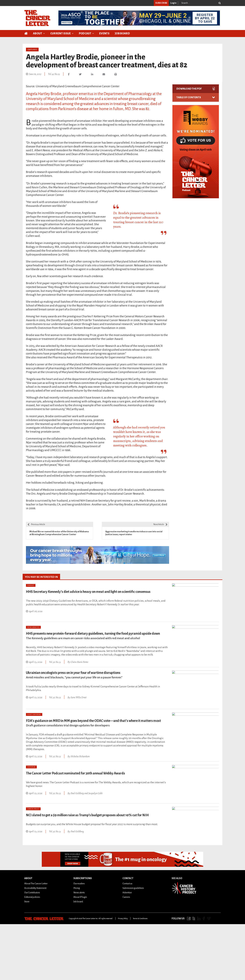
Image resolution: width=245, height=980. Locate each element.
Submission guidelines (133, 887)
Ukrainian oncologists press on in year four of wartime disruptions (74, 674)
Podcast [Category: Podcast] (31, 585)
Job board (78, 901)
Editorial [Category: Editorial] (31, 766)
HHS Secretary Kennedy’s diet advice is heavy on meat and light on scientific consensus (88, 592)
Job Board (122, 34)
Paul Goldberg (77, 792)
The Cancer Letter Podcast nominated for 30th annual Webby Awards (75, 772)
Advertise (127, 892)
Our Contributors (32, 892)
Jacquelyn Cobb (95, 792)
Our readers (79, 883)
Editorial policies (32, 896)
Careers (126, 896)
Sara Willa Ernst (79, 697)
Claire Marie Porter (79, 662)
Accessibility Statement (35, 887)
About (38, 34)
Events (104, 34)
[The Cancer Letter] (37, 18)
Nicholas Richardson (80, 756)
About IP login (80, 896)
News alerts (79, 892)
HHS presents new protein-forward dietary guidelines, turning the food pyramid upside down (93, 636)
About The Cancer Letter (36, 883)
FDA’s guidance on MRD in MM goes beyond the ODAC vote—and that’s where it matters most (93, 722)
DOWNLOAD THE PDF (196, 89)
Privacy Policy (123, 918)
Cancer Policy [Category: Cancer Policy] (33, 808)
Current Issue (61, 34)
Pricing (77, 887)
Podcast (85, 34)
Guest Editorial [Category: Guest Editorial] (34, 714)
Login (173, 3)
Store (27, 901)
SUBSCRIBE (161, 3)
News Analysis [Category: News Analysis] (33, 627)
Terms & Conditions (140, 918)
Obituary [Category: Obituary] (32, 50)
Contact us (127, 883)
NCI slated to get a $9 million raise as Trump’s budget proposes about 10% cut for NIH (87, 814)
